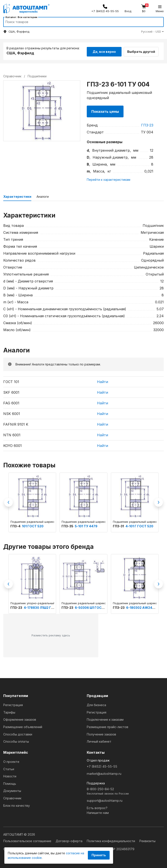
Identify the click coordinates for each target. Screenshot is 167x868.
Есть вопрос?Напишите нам (98, 809)
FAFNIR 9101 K (16, 423)
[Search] (79, 22)
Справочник (12, 797)
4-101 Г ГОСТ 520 (139, 525)
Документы (12, 790)
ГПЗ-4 (16, 525)
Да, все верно (104, 51)
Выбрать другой (144, 51)
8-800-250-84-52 (125, 791)
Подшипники (37, 75)
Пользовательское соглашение (28, 840)
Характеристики (17, 196)
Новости (10, 775)
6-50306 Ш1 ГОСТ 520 (93, 607)
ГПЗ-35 (68, 525)
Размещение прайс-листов (108, 726)
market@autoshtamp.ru (104, 773)
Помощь (10, 783)
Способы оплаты (16, 741)
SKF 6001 (11, 392)
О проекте (11, 761)
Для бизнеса (96, 704)
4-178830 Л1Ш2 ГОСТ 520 (44, 607)
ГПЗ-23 (147, 124)
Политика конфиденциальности (111, 840)
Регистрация (13, 704)
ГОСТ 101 (11, 381)
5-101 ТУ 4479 (86, 525)
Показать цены (105, 111)
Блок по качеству (17, 805)
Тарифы (9, 711)
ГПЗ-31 (119, 525)
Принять (99, 855)
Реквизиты (147, 840)
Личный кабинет (99, 741)
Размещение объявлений (23, 726)
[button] (152, 32)
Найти (103, 381)
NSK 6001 (12, 413)
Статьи (9, 768)
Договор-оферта (69, 840)
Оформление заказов (20, 719)
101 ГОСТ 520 (33, 525)
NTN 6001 (12, 434)
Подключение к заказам (105, 719)
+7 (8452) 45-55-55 (102, 766)
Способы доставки (18, 733)
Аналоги (43, 196)
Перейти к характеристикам (109, 179)
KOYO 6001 (13, 445)
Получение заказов (101, 733)
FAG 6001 (11, 402)
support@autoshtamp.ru (105, 800)
